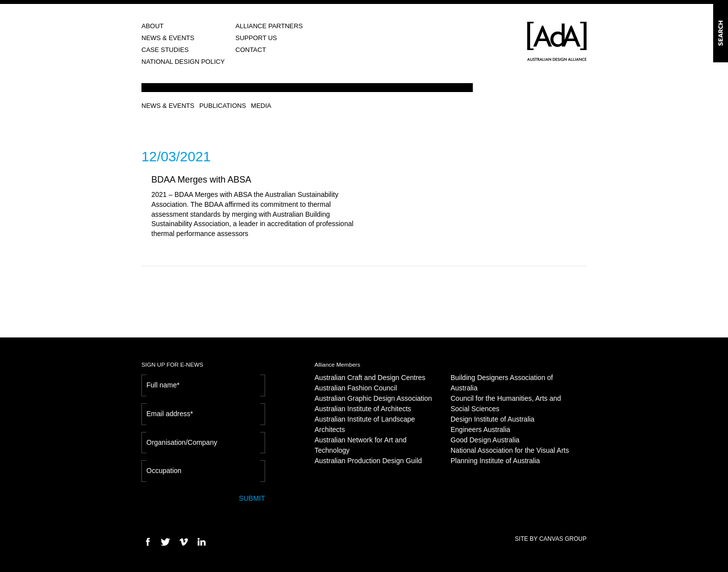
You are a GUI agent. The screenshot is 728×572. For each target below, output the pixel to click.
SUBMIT (252, 498)
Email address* (170, 414)
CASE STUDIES (165, 50)
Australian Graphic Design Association (373, 398)
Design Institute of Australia (493, 419)
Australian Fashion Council (356, 388)
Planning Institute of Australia (495, 461)
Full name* (163, 385)
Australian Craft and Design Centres (370, 378)
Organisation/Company (182, 442)
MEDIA (261, 106)
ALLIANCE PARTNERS (269, 26)
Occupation (164, 471)
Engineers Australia (480, 429)
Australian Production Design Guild (368, 461)
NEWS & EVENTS (168, 38)
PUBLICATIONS (223, 106)
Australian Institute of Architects (363, 409)
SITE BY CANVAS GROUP (551, 539)
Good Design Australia (485, 440)
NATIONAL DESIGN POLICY (183, 62)
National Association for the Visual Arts (510, 450)
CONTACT (251, 50)
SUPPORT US (256, 38)
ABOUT (153, 26)
